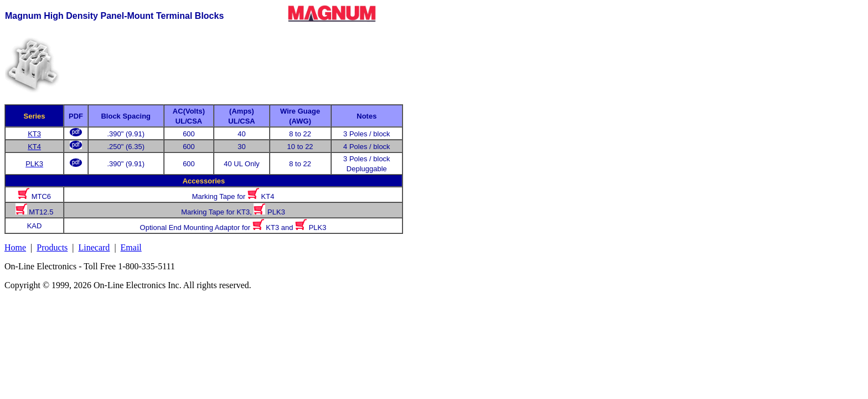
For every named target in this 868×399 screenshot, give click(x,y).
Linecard (94, 247)
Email (131, 247)
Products (52, 247)
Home (15, 247)
